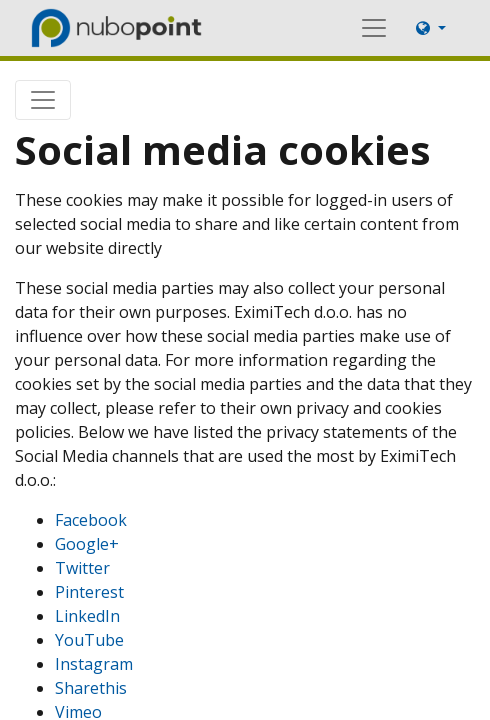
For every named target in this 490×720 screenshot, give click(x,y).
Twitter (82, 568)
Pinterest (89, 592)
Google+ (87, 544)
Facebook (91, 520)
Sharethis (91, 688)
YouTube (89, 640)
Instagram (94, 664)
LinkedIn (87, 616)
